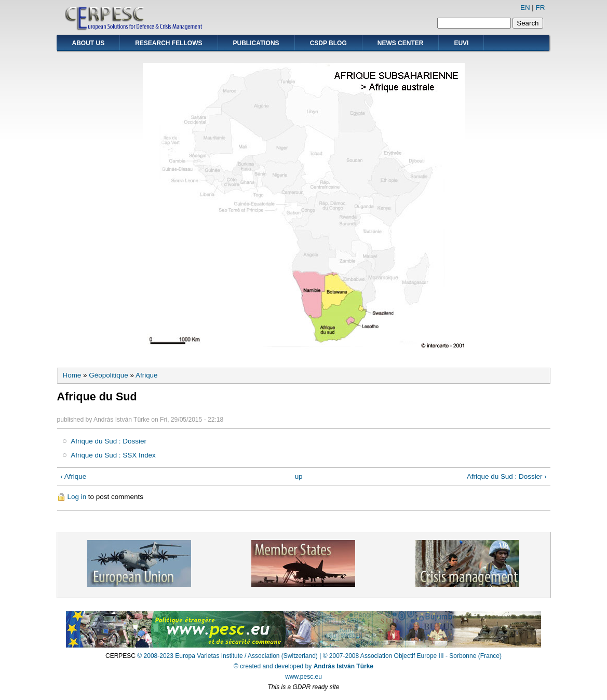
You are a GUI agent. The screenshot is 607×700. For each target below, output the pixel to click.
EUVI (461, 43)
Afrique (147, 375)
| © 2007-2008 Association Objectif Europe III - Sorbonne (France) (410, 656)
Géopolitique (108, 375)
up (299, 476)
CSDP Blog (328, 43)
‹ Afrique (73, 476)
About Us (89, 43)
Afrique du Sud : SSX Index (113, 455)
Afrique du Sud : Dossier (109, 441)
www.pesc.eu (303, 677)
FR (541, 8)
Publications (256, 43)
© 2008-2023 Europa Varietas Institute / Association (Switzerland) (227, 656)
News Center (401, 43)
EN (525, 8)
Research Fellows (168, 43)
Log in (77, 497)
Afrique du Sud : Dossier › (507, 476)
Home (72, 375)
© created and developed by (303, 666)
